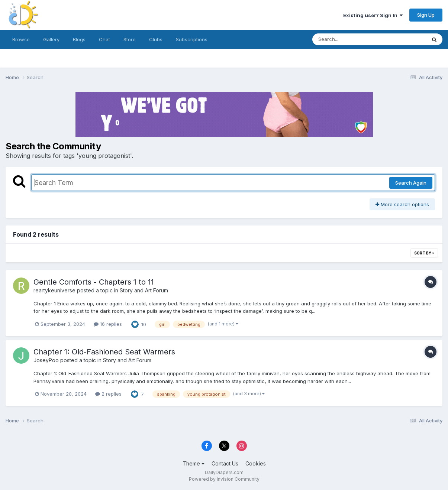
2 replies (108, 394)
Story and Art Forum (144, 290)
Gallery (51, 39)
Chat (104, 39)
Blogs (79, 39)
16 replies (108, 324)
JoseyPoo (46, 360)
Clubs (156, 39)
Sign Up (426, 15)
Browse (21, 39)
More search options (402, 204)
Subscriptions (192, 39)
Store (130, 39)
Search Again (411, 183)
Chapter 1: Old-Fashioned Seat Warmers (104, 352)
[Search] (349, 39)
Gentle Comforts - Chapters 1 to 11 (94, 282)
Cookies (256, 463)
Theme (194, 463)
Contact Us (225, 463)
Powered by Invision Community (224, 479)
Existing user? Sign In (373, 15)
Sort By (424, 253)
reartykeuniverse (54, 290)
